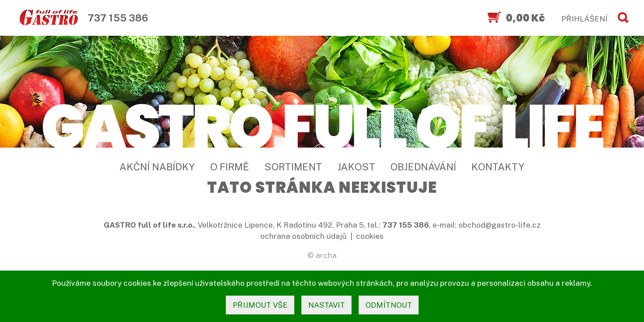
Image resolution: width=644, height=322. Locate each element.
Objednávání (423, 167)
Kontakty (498, 167)
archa (326, 255)
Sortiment (293, 167)
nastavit (326, 305)
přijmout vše (260, 305)
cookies (370, 236)
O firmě (230, 167)
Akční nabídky (157, 167)
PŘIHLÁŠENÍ (584, 19)
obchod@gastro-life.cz (500, 225)
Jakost (356, 167)
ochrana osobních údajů (303, 236)
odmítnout (389, 305)
